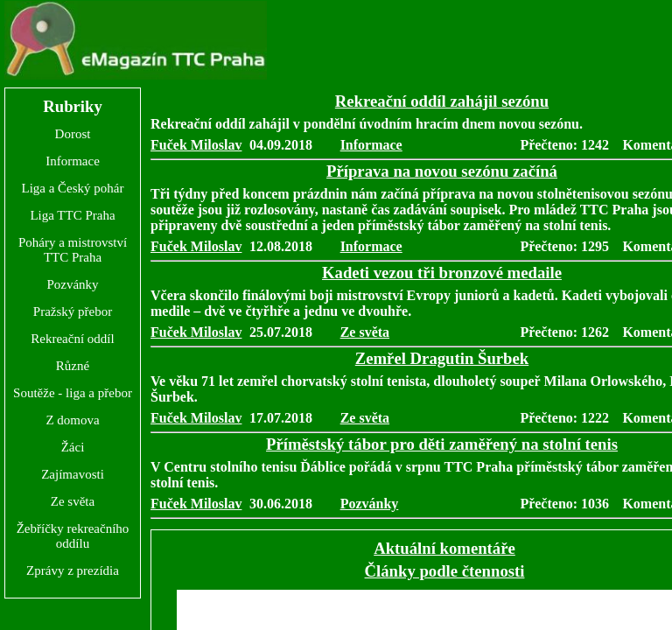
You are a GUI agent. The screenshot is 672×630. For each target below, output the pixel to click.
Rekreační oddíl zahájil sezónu (442, 101)
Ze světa (73, 501)
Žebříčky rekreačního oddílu (73, 536)
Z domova (72, 420)
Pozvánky (72, 284)
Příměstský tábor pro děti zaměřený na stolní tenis (442, 444)
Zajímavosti (73, 474)
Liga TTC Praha (72, 215)
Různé (73, 366)
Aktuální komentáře (444, 548)
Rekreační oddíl (72, 339)
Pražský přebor (73, 311)
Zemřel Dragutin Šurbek (442, 358)
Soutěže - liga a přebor (73, 393)
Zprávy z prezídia (73, 570)
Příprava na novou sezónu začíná (442, 171)
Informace (73, 161)
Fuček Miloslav (196, 145)
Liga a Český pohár (72, 188)
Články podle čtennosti (445, 571)
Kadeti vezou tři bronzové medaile (442, 273)
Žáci (73, 447)
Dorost (73, 134)
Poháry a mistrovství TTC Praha (73, 250)
